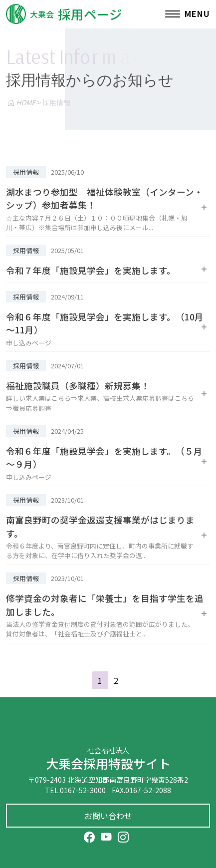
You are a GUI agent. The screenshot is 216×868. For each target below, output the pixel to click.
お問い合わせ (108, 816)
